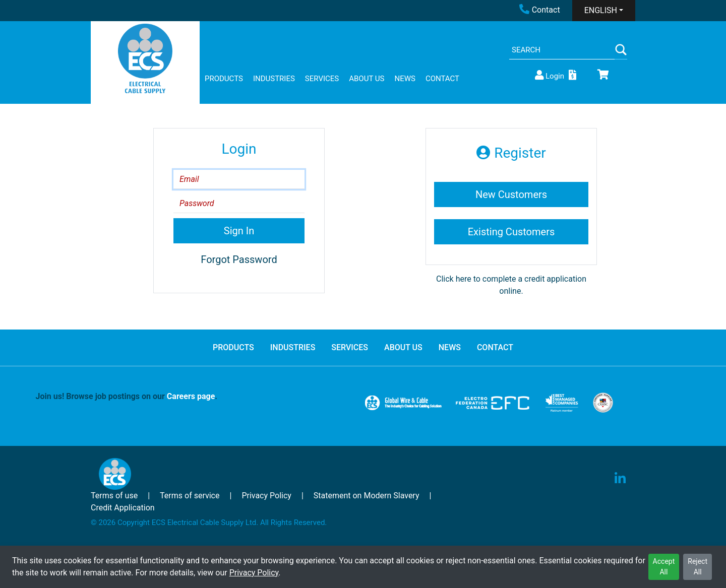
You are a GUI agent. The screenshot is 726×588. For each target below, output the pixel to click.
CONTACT (442, 79)
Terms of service (190, 496)
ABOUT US (367, 79)
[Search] (562, 50)
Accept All (664, 567)
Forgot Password (239, 259)
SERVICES (322, 79)
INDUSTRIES (274, 79)
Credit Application (123, 508)
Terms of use (114, 496)
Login (549, 75)
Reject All (698, 567)
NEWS (405, 79)
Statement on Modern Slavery (367, 496)
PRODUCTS (224, 79)
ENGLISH (601, 10)
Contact (540, 10)
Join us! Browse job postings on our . (127, 396)
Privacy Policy (254, 573)
